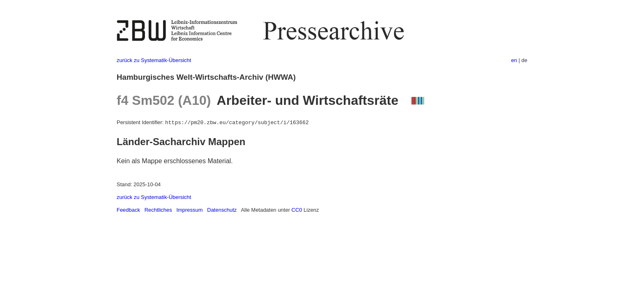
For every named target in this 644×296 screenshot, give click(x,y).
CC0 (297, 210)
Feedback (128, 210)
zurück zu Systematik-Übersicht (154, 60)
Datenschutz (222, 210)
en (514, 60)
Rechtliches (158, 210)
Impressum (189, 210)
